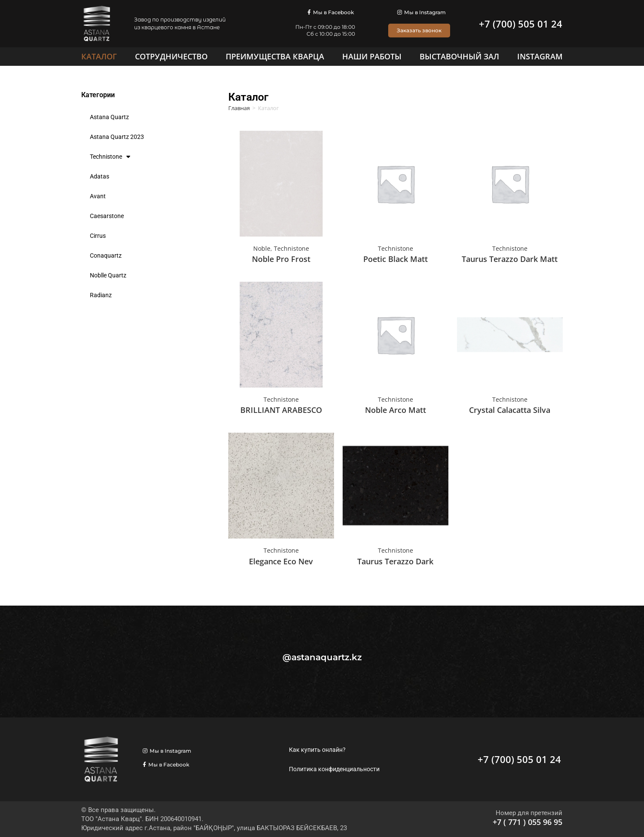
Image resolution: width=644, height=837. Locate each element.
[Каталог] (99, 56)
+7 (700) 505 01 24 (521, 24)
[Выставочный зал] (459, 56)
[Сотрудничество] (171, 56)
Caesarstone (107, 216)
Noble (262, 248)
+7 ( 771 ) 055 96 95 (527, 822)
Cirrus (98, 236)
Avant (98, 196)
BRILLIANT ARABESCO (281, 410)
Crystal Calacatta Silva (510, 410)
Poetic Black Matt (396, 259)
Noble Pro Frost (281, 259)
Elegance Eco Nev (281, 561)
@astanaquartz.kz (322, 657)
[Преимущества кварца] (275, 56)
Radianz (101, 295)
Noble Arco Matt (396, 410)
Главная (239, 108)
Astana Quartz (109, 117)
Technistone (110, 157)
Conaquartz (106, 255)
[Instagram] (540, 56)
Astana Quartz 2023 (117, 137)
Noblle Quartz (108, 275)
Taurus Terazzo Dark (395, 561)
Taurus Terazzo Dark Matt (510, 259)
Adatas (100, 176)
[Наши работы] (372, 56)
